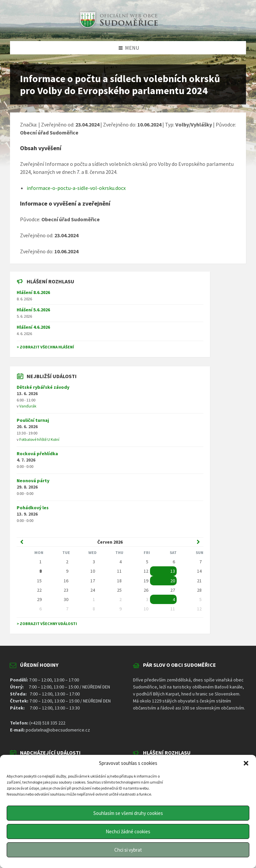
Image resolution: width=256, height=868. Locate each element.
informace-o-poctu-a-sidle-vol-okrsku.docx (76, 188)
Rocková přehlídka (37, 454)
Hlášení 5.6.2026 (33, 310)
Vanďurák (28, 406)
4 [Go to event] (174, 599)
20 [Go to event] (173, 581)
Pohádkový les (33, 508)
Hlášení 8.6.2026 (33, 292)
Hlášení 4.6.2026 (33, 327)
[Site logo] (118, 28)
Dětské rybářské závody (43, 387)
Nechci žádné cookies (128, 831)
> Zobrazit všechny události (47, 624)
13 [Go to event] (173, 571)
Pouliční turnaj (33, 420)
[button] (246, 763)
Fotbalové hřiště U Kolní (39, 439)
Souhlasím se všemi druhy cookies (128, 813)
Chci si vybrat (128, 850)
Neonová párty (33, 481)
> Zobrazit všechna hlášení (45, 347)
